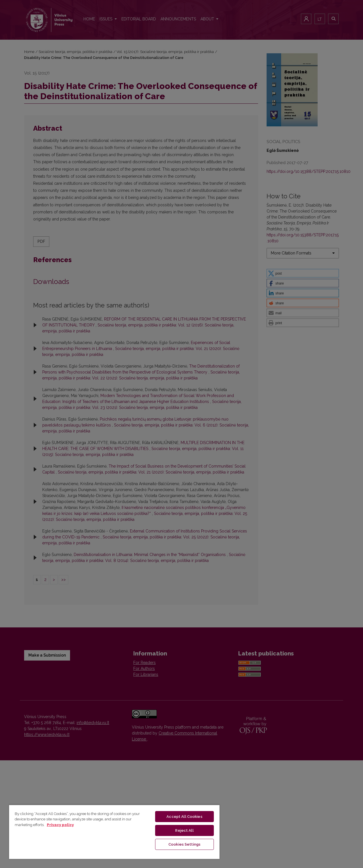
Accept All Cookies (184, 817)
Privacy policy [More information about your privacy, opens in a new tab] (60, 825)
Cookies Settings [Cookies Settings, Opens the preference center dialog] (184, 844)
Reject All (184, 830)
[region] (114, 832)
